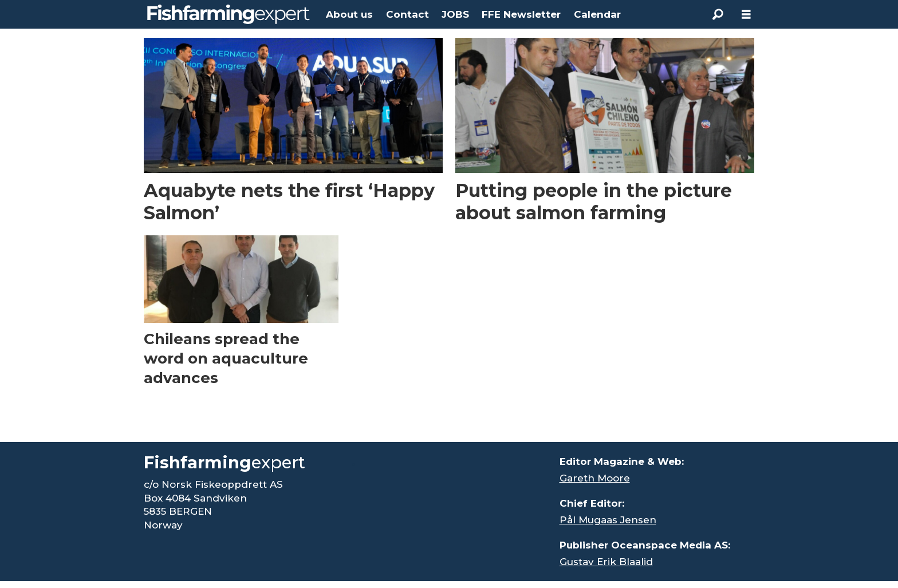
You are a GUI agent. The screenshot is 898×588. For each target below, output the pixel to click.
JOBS (455, 14)
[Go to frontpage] (229, 14)
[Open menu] (746, 15)
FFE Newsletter (521, 14)
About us (349, 14)
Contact (407, 14)
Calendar (597, 14)
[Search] (718, 14)
